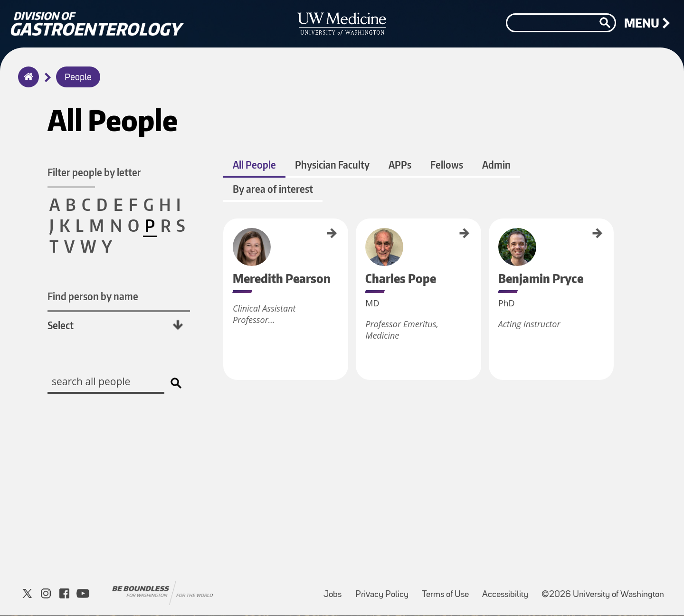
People (78, 78)
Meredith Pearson (227, 239)
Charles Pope (358, 233)
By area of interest (273, 189)
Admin (496, 165)
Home (26, 83)
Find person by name (93, 296)
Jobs (335, 591)
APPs (400, 165)
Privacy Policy (385, 591)
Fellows (447, 165)
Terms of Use (448, 591)
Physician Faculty (332, 165)
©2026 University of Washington (603, 595)
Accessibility (508, 591)
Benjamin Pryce (489, 236)
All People (254, 165)
